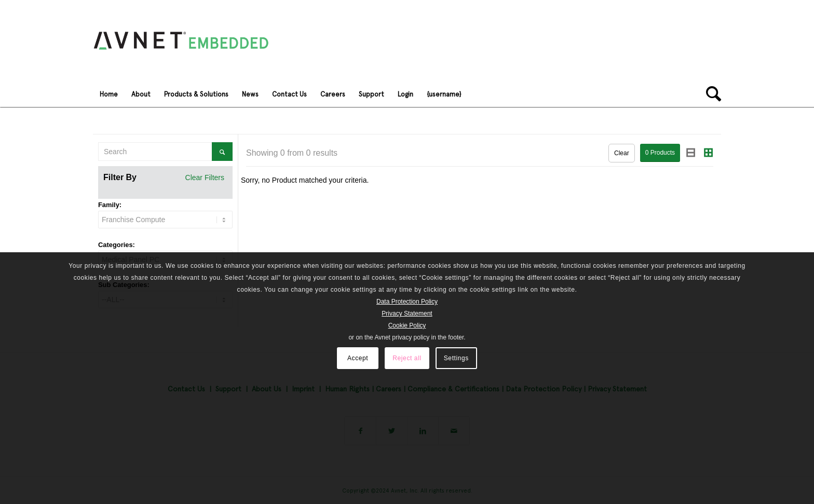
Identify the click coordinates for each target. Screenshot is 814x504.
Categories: (117, 245)
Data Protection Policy (407, 302)
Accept (358, 358)
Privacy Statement (407, 314)
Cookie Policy (407, 325)
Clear (622, 153)
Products (660, 153)
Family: (110, 205)
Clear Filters (205, 178)
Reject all (407, 358)
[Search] (710, 94)
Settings (456, 358)
